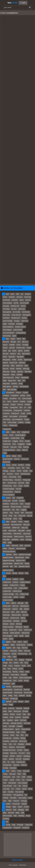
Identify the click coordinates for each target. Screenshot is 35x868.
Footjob (13, 471)
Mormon (6, 618)
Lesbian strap (24, 594)
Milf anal (19, 624)
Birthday (15, 387)
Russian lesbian (8, 693)
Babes (17, 378)
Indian (8, 545)
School (19, 714)
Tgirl (4, 792)
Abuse (22, 300)
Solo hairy (27, 723)
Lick (17, 594)
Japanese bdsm (8, 563)
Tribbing (6, 798)
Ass (22, 294)
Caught (29, 401)
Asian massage (8, 321)
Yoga (13, 825)
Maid (18, 612)
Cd (25, 407)
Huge (10, 543)
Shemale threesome (9, 750)
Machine (6, 624)
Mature (14, 603)
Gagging (24, 510)
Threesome (7, 777)
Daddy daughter (20, 435)
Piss (16, 660)
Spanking (19, 708)
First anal (21, 483)
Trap (18, 777)
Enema (8, 456)
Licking (22, 585)
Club (4, 422)
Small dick (26, 759)
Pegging (21, 660)
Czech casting (12, 422)
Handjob (14, 522)
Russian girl (14, 699)
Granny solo (14, 504)
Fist (31, 471)
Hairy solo (25, 528)
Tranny (5, 774)
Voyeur (20, 807)
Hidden (26, 522)
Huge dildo (6, 540)
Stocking (6, 753)
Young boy (26, 828)
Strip (24, 714)
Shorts (5, 747)
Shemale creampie (9, 732)
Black (5, 351)
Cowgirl (27, 419)
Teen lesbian (12, 783)
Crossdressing (7, 410)
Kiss (4, 576)
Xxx (7, 822)
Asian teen (22, 309)
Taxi (15, 786)
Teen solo (26, 771)
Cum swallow (13, 416)
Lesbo (22, 597)
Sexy (10, 744)
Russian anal (18, 690)
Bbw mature (26, 354)
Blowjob (13, 342)
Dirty (20, 447)
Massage (21, 603)
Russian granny (8, 690)
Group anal (22, 516)
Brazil (21, 384)
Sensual (12, 756)
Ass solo (14, 309)
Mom (8, 603)
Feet (4, 468)
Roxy (16, 696)
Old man (25, 648)
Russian (8, 687)
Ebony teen (25, 459)
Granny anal (7, 501)
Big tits (13, 339)
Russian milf (28, 693)
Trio (23, 780)
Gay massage (7, 519)
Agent (14, 336)
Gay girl (28, 504)
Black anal (6, 372)
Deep (5, 453)
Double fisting (15, 438)
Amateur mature (20, 327)
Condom (21, 422)
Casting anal (14, 407)
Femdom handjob (8, 489)
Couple (23, 413)
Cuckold (25, 392)
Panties (16, 663)
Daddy (13, 432)
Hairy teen (26, 525)
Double (27, 441)
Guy (15, 516)
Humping (28, 540)
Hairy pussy (27, 534)
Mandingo (16, 621)
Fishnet (26, 486)
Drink (14, 444)
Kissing (15, 573)
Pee (21, 663)
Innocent (27, 545)
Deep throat (7, 444)
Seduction (16, 765)
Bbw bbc (20, 372)
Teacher (29, 780)
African (23, 306)
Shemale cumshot (16, 723)
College (28, 422)
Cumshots (6, 413)
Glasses (5, 513)
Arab (17, 294)
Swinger (5, 717)
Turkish (5, 780)
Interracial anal (21, 548)
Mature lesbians (15, 633)
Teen (8, 771)
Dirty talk (6, 447)
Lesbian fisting (7, 588)
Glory (10, 516)
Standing (16, 738)
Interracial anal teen (9, 551)
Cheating (27, 404)
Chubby (5, 398)
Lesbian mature (8, 600)
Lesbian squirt (7, 597)
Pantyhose (9, 660)
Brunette (14, 384)
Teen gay (24, 801)
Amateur (28, 294)
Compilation (15, 395)
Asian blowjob (18, 330)
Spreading (27, 756)
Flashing (6, 471)
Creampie (6, 395)
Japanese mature (24, 566)
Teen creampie (22, 783)
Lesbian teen (7, 591)
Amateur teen (16, 318)
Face (15, 486)
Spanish (11, 759)
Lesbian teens (17, 591)
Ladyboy (15, 579)
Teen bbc (11, 792)
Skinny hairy (23, 741)
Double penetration (9, 450)
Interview (12, 548)
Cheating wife (18, 410)
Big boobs (12, 357)
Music (20, 630)
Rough (29, 696)
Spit (4, 720)
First (19, 477)
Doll (22, 438)
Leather (16, 597)
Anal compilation (8, 327)
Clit (19, 398)
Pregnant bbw (7, 681)
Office (20, 651)
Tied (24, 774)
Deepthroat (25, 432)
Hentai (20, 522)
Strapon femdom (8, 729)
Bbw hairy (6, 366)
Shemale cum (21, 762)
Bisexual (12, 348)
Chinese (18, 392)
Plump (24, 666)
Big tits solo (28, 360)
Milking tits (19, 627)
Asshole (24, 318)
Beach (29, 348)
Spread (28, 744)
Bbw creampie (12, 389)
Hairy (8, 522)
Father (5, 477)
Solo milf (18, 759)
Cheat (29, 413)
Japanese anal (19, 557)
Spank (16, 720)
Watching (6, 819)
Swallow (6, 714)
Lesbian (8, 579)
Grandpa (22, 501)
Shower (12, 714)
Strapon (21, 702)
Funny (20, 486)
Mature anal (7, 606)
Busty (13, 375)
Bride (13, 366)
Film (4, 483)
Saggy (11, 704)
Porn (15, 681)
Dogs (19, 450)
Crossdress (13, 398)
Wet (27, 810)
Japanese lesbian (8, 557)
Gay (14, 498)
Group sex (29, 513)
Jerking (27, 563)
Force (18, 468)
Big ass (5, 345)
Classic (5, 425)
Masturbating (7, 621)
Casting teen (7, 429)
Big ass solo (12, 381)
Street (12, 735)
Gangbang (20, 498)
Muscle (26, 627)
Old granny (6, 654)
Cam (21, 407)
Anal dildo (15, 300)
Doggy (29, 444)
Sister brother (20, 747)
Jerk (16, 566)
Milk (21, 609)
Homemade (7, 528)
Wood (28, 816)
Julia (11, 566)
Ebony (14, 456)
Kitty (27, 573)
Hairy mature (17, 534)
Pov (10, 663)
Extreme (17, 459)
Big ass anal (13, 363)
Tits (13, 789)
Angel (5, 324)
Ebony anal (6, 462)
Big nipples (20, 357)
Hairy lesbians (7, 534)
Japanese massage (25, 554)
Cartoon (15, 401)
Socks (23, 732)
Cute (29, 407)
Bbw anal (6, 342)
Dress (21, 441)
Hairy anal (6, 525)
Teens (18, 780)
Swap (18, 732)
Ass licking (6, 309)
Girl (13, 510)
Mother (26, 609)
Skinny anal (17, 711)
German (15, 501)
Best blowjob (24, 387)
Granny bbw (7, 510)
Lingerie (5, 585)
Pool (9, 669)
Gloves (17, 513)
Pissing (5, 663)
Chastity (6, 407)
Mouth (5, 639)
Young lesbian (7, 828)
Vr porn (26, 807)
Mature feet (13, 630)
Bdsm (19, 339)
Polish (5, 678)
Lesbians (15, 582)
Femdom (21, 465)
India (21, 545)
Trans (19, 771)
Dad (19, 432)
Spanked (10, 720)
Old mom (27, 651)
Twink (23, 777)
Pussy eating (15, 675)
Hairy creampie (8, 537)
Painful (15, 678)
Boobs (20, 360)
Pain (29, 666)
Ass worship (17, 312)
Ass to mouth (24, 303)
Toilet (19, 774)
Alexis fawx (6, 315)
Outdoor (6, 651)
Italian (5, 548)
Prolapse (17, 666)
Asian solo (25, 321)
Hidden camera (19, 537)
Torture (12, 780)
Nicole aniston (21, 645)
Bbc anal (6, 354)
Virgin (14, 807)
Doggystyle (21, 444)
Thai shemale (7, 795)
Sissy (15, 702)
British (14, 351)
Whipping (21, 810)
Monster (24, 621)
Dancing (26, 447)
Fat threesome (25, 474)
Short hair (23, 720)
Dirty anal (13, 447)
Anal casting (7, 336)
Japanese (9, 554)
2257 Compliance (13, 865)
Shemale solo (7, 738)
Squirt (5, 711)
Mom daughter (8, 636)
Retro (5, 696)
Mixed (11, 639)
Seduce (26, 750)
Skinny (5, 704)
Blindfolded (25, 378)
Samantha (13, 768)
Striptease (21, 744)
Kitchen (21, 573)
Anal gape (19, 324)
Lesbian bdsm (23, 588)
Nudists (30, 645)
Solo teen (11, 708)
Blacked (19, 369)
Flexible (25, 471)
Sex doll (20, 750)
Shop (13, 762)
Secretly (5, 768)
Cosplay (13, 404)
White (17, 813)
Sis (8, 762)
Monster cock (15, 618)
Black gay (26, 369)
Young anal (17, 828)
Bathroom (19, 366)
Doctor (5, 435)
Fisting (8, 465)
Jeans (27, 557)
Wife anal (11, 813)
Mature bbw (25, 633)
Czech (9, 401)
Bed (4, 389)
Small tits (18, 717)
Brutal (5, 357)
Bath (19, 381)
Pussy (10, 666)
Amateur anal (15, 306)
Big (9, 351)
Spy (29, 714)
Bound (12, 369)
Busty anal (6, 384)
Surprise (19, 756)
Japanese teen (21, 560)
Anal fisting (6, 300)
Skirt (22, 735)
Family (28, 465)
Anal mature (26, 312)
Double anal (7, 441)
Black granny (7, 387)
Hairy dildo (21, 531)
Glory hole (26, 507)
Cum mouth (23, 416)
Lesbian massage (8, 594)
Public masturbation (25, 678)
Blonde (5, 348)
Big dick (5, 363)
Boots (19, 345)
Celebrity (22, 401)
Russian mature (17, 687)
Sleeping (26, 708)
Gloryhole (6, 507)
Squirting (12, 747)
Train (5, 783)
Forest (17, 474)
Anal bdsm (6, 318)
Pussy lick (6, 675)
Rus (13, 3)
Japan (15, 554)
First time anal (12, 483)
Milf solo (24, 612)
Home (28, 531)
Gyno (22, 504)
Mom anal (6, 612)
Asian (12, 294)
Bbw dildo (28, 372)
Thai (13, 777)
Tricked (18, 789)
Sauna (5, 726)
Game (15, 519)
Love (15, 588)
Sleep (5, 708)
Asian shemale (16, 315)
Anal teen (12, 297)
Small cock (14, 741)
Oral (4, 657)
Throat (24, 789)
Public (5, 666)
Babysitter (6, 375)
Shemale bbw (7, 765)
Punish (21, 669)
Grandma (6, 504)
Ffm (23, 468)
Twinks (13, 771)
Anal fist (28, 300)
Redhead (22, 696)
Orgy (19, 648)
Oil (30, 654)
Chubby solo (15, 413)
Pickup (21, 672)
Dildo (8, 432)
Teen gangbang (18, 795)
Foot (28, 468)
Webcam (9, 810)
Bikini (5, 381)
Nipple (13, 645)
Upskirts (24, 804)
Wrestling (21, 816)
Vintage (8, 807)
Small (12, 717)
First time (10, 474)
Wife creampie (7, 816)
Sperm (17, 729)
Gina (18, 510)
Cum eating (7, 419)
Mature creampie (8, 627)
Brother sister (21, 348)
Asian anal (27, 297)
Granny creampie (16, 507)
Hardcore (28, 537)
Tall (19, 786)
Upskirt (8, 804)
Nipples (8, 642)
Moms (12, 624)
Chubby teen (13, 425)
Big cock (6, 369)
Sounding (6, 741)
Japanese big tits (8, 570)
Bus (19, 342)
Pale (4, 669)
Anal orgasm (27, 315)
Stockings (26, 717)
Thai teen (16, 801)
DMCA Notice (23, 865)
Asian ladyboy (7, 330)
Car (4, 401)
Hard (5, 543)
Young (8, 825)
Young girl (20, 825)
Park (13, 684)
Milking (23, 618)
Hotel (22, 540)
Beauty (13, 372)
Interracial (15, 545)
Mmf (13, 612)
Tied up (25, 786)
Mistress (15, 609)
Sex (15, 744)
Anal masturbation (9, 333)
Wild (23, 813)
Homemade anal (16, 525)
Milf (27, 603)
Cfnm (28, 395)
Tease (30, 798)
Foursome (18, 480)
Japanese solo (19, 563)
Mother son (28, 630)
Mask (16, 636)
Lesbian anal (7, 582)
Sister (27, 702)
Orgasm (8, 648)
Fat (4, 474)
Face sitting (13, 477)
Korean (8, 573)
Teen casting (22, 798)
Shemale (9, 702)
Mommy (25, 615)
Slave (10, 711)
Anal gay (17, 321)
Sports (5, 759)
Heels (5, 531)
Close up (20, 404)
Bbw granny (7, 360)
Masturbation (24, 606)
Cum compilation (17, 419)
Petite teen (6, 684)
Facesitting (11, 468)
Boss (26, 366)
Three (30, 789)
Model (21, 636)
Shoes (5, 744)
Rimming (27, 690)
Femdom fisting (8, 480)
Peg (10, 678)
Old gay (14, 654)
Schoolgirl (12, 726)
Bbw (7, 339)
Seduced (24, 765)
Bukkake (12, 345)
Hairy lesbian (12, 531)
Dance (11, 435)
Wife (15, 810)
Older (9, 657)
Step (17, 735)
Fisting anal (26, 480)
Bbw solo (25, 342)
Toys (5, 801)
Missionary (6, 615)
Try (26, 795)
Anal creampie (7, 303)
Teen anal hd (19, 792)
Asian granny (7, 312)
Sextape (6, 756)
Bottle (14, 360)
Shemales (6, 723)
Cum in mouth (27, 398)
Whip (5, 813)
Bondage (25, 345)
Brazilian (19, 375)
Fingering (17, 492)
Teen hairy (6, 789)
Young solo (29, 825)
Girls (22, 513)
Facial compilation (9, 495)
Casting (22, 395)
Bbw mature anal (8, 378)
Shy (27, 735)
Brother (27, 351)
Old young (13, 651)
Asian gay (6, 306)
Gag (20, 519)
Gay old (29, 516)
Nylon (25, 642)
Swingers (20, 726)
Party (26, 663)
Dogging (15, 441)
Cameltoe (27, 410)
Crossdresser (10, 392)
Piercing (15, 672)
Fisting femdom (8, 492)
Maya (27, 636)
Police (20, 681)
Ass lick (16, 303)
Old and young (23, 654)
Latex (22, 579)
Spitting (23, 738)
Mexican (6, 633)
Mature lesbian (16, 615)
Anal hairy (11, 324)
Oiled (15, 657)
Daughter (6, 438)
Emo (20, 456)
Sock (28, 753)
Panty (27, 672)
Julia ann (6, 566)
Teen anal (12, 774)
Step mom (13, 753)
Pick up (26, 681)
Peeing (15, 669)
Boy (19, 354)
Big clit (20, 351)
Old (14, 648)
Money (5, 630)
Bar (24, 381)
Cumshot (6, 404)
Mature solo (7, 609)
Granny (8, 498)
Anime (5, 297)
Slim (4, 762)
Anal (7, 294)
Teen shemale (7, 786)
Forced (14, 465)
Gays (11, 513)
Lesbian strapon (25, 582)
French (19, 471)
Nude (14, 642)
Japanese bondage (9, 560)
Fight (27, 483)
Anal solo (20, 297)
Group (5, 516)
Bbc (24, 339)
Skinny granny (26, 729)
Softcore (6, 735)
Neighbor (6, 645)
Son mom (22, 753)
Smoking (25, 711)
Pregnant (29, 660)
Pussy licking (7, 672)
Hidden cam (16, 528)
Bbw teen (22, 363)
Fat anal (18, 489)
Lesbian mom (14, 585)
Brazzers (13, 354)
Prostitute (24, 675)
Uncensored (16, 804)
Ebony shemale (8, 459)
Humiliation (15, 540)
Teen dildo (13, 798)
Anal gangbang (21, 333)
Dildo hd (25, 450)
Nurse (20, 642)
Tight (10, 801)
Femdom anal (7, 486)
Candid (5, 416)
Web (15, 816)
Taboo (29, 777)
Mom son (15, 606)
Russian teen (18, 693)
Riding (10, 696)
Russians (6, 699)
